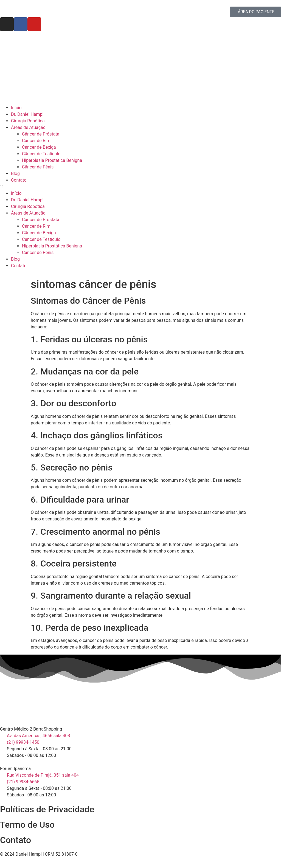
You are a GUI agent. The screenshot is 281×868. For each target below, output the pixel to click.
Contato (19, 180)
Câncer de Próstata (41, 134)
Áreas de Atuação (28, 127)
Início (16, 108)
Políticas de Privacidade (47, 809)
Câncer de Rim (36, 141)
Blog (15, 174)
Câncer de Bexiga (39, 147)
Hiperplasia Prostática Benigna (52, 160)
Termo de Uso (27, 825)
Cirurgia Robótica (28, 121)
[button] (140, 187)
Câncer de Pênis (38, 167)
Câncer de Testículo (41, 154)
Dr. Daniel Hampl (27, 114)
